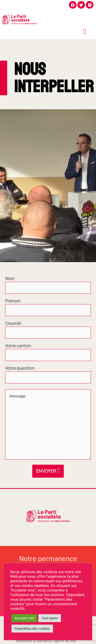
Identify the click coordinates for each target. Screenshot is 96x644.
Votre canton (18, 346)
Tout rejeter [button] (50, 618)
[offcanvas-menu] (85, 32)
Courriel (13, 323)
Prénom (13, 301)
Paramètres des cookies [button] (32, 629)
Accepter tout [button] (24, 618)
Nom (10, 278)
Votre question (20, 368)
